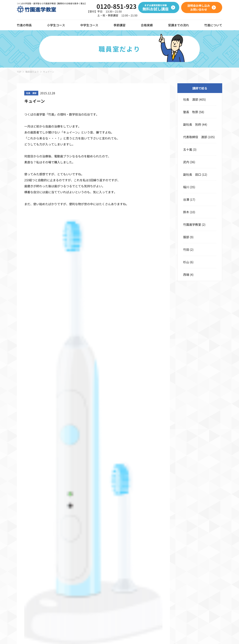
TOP (19, 72)
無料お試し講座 (189, 557)
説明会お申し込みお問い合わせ (150, 385)
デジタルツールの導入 (32, 547)
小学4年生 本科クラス (67, 564)
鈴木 (186, 212)
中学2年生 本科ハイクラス (138, 564)
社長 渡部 (191, 99)
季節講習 (119, 25)
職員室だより (32, 72)
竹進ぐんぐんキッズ (65, 546)
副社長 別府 (192, 124)
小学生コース (56, 25)
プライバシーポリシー (65, 636)
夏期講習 (167, 555)
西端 (186, 274)
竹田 (186, 249)
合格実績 (147, 25)
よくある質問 (213, 573)
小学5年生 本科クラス (67, 573)
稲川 (186, 187)
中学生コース (89, 25)
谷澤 (186, 199)
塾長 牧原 (191, 112)
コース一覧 (59, 537)
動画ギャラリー (27, 567)
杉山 (186, 262)
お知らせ (210, 555)
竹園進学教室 (192, 224)
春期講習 (167, 546)
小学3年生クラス (63, 555)
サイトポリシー (92, 636)
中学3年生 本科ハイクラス (138, 573)
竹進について (213, 537)
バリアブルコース (131, 546)
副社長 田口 (192, 174)
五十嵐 (188, 149)
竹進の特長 (24, 537)
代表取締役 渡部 (195, 137)
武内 (186, 162)
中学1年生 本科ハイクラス (138, 555)
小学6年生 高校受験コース (70, 582)
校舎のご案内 (213, 546)
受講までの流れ (179, 25)
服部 (186, 237)
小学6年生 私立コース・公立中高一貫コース (82, 591)
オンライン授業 (27, 557)
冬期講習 (167, 564)
